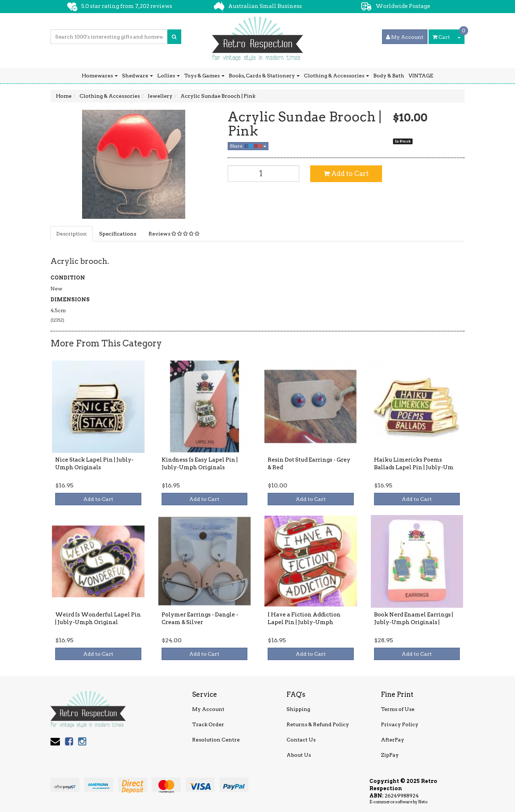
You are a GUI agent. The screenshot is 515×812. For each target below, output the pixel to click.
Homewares (100, 76)
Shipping (298, 709)
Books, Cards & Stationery (264, 76)
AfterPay (393, 740)
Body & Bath (389, 76)
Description (72, 234)
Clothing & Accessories (336, 76)
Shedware (137, 76)
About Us (299, 755)
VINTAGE (421, 76)
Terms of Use (398, 709)
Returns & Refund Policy (318, 724)
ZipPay (390, 755)
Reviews (174, 234)
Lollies (169, 76)
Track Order (208, 724)
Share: (248, 146)
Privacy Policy (400, 724)
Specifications (118, 234)
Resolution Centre (216, 740)
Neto (423, 802)
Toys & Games (204, 76)
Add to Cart (346, 174)
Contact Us (301, 740)
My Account (208, 709)
